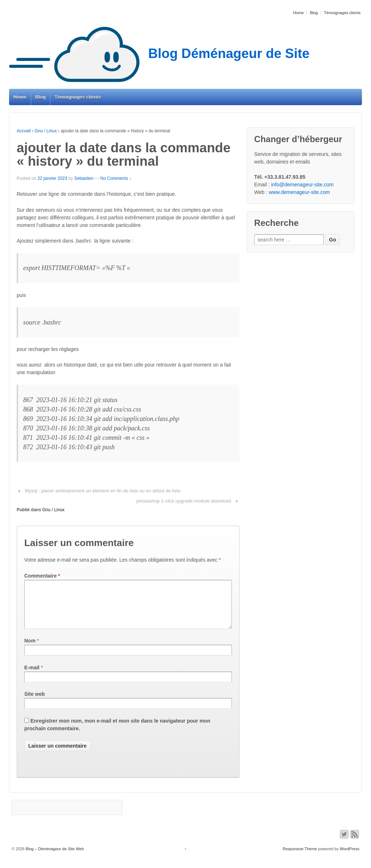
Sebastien (84, 178)
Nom (30, 649)
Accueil (24, 131)
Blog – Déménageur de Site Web (54, 857)
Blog (314, 13)
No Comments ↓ (116, 178)
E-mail (32, 676)
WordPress (350, 857)
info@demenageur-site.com (302, 185)
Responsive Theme (300, 857)
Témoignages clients (342, 13)
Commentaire (42, 576)
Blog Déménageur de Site (159, 53)
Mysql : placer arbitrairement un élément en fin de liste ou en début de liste (103, 491)
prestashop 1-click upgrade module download (184, 501)
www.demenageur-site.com (299, 192)
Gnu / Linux (45, 131)
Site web (35, 703)
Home (298, 13)
